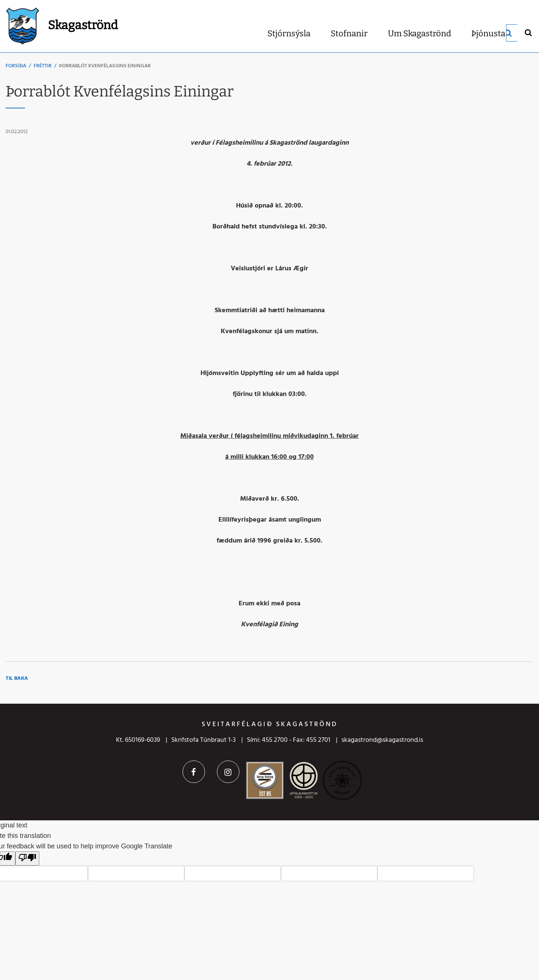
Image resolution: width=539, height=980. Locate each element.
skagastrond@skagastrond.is (382, 740)
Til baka (17, 678)
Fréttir (43, 66)
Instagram (228, 772)
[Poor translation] (27, 858)
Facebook (194, 772)
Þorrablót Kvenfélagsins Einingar (105, 66)
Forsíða (16, 66)
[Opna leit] (528, 32)
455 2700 (275, 740)
